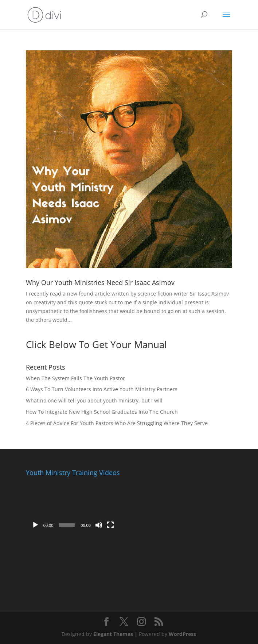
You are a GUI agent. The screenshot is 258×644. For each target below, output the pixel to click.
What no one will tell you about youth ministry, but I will (94, 400)
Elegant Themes (113, 634)
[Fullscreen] (110, 525)
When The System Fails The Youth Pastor (75, 378)
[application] (73, 506)
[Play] (35, 525)
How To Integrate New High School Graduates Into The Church (102, 412)
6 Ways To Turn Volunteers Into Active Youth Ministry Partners (102, 389)
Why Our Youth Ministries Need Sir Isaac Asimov (100, 282)
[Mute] (99, 525)
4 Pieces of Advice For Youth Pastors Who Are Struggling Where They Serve (117, 423)
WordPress (182, 634)
